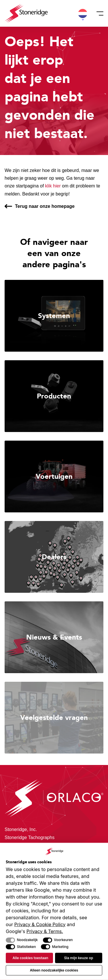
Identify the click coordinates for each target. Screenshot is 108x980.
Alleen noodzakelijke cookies (54, 970)
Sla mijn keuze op (78, 958)
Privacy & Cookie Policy (40, 924)
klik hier (53, 186)
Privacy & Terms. (45, 931)
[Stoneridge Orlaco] (26, 13)
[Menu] (98, 13)
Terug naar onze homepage (45, 206)
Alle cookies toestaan (30, 958)
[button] (83, 13)
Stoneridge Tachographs (30, 837)
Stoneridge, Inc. (21, 829)
